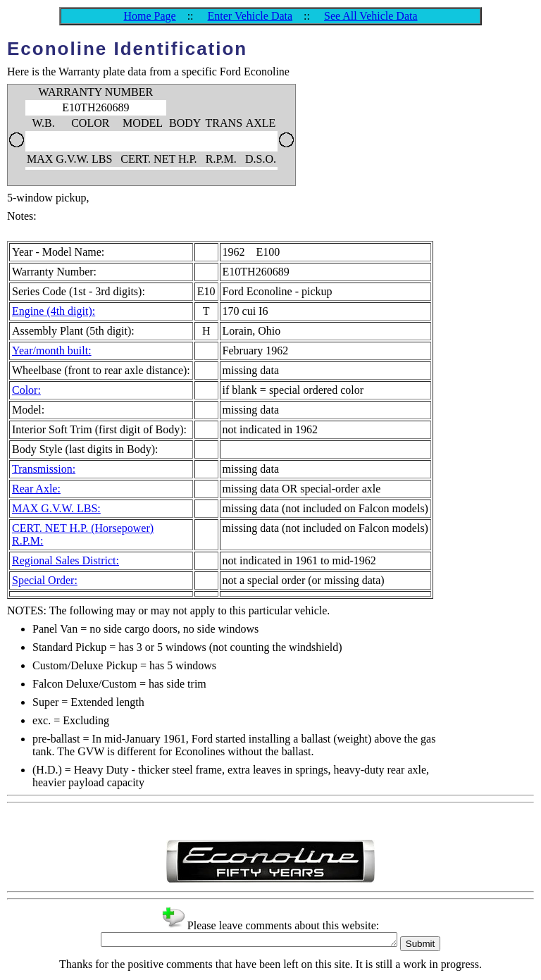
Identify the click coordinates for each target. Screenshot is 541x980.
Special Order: (45, 580)
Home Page (149, 16)
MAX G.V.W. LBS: (56, 508)
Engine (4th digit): (54, 311)
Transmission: (44, 469)
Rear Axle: (36, 489)
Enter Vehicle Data (250, 16)
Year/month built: (52, 351)
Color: (26, 390)
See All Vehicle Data (371, 16)
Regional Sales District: (66, 560)
